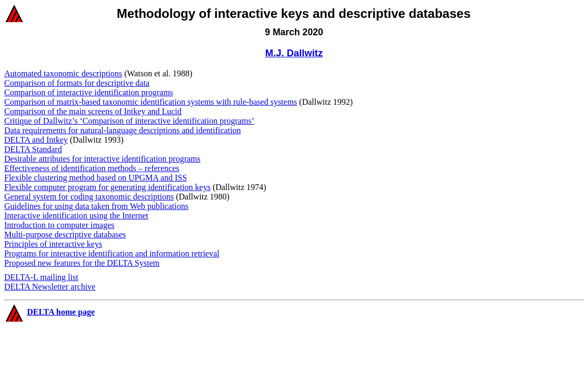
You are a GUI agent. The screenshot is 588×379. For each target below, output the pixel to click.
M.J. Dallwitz (294, 53)
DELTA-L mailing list (41, 277)
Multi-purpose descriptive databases (65, 235)
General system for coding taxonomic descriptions (89, 197)
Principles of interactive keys (53, 244)
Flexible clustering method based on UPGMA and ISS (96, 178)
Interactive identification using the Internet (76, 216)
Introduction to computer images (59, 225)
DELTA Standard (33, 149)
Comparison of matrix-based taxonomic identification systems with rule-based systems (151, 102)
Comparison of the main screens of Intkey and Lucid (93, 111)
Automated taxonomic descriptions (63, 73)
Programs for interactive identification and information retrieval (112, 253)
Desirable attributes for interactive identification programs (102, 159)
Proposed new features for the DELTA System (82, 263)
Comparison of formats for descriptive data (77, 83)
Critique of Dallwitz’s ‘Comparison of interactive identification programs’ (129, 121)
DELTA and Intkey (36, 140)
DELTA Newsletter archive (50, 287)
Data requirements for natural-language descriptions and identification (123, 130)
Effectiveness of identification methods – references (92, 168)
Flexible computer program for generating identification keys (107, 187)
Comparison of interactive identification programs (89, 92)
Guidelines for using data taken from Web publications (96, 206)
